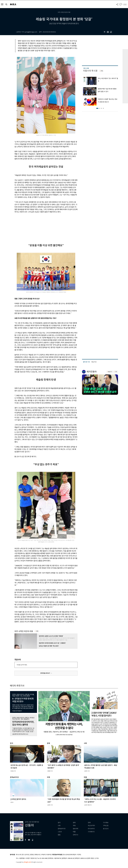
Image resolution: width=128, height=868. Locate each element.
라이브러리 (91, 829)
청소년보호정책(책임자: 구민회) (72, 855)
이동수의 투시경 (90, 71)
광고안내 (106, 829)
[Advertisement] (41, 227)
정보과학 (76, 829)
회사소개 (18, 855)
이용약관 (49, 855)
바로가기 (110, 372)
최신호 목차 (91, 826)
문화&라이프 (62, 829)
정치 (59, 823)
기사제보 (106, 823)
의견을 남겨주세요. (22, 665)
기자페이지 (91, 832)
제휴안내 (37, 855)
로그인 (125, 5)
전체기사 (76, 835)
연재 (89, 823)
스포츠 (60, 832)
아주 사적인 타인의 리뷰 (24, 631)
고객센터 (43, 855)
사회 (59, 826)
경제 (74, 823)
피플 (74, 832)
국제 (74, 826)
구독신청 (106, 826)
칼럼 (59, 835)
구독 (37, 631)
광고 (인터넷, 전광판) (28, 855)
